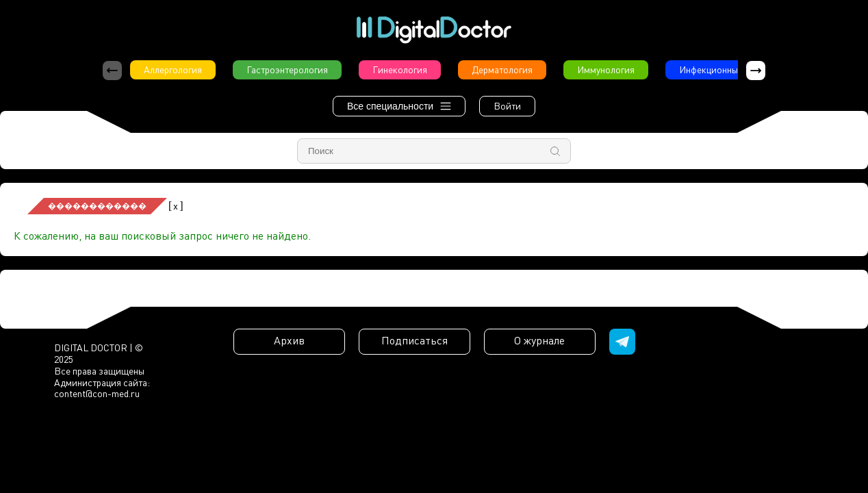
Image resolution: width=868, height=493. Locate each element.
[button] (756, 71)
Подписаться (414, 340)
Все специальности (399, 106)
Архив (289, 340)
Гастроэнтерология (287, 69)
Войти (507, 106)
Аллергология (173, 69)
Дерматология (502, 69)
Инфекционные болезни (730, 69)
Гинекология (400, 69)
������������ (97, 206)
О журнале (539, 340)
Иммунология (606, 69)
